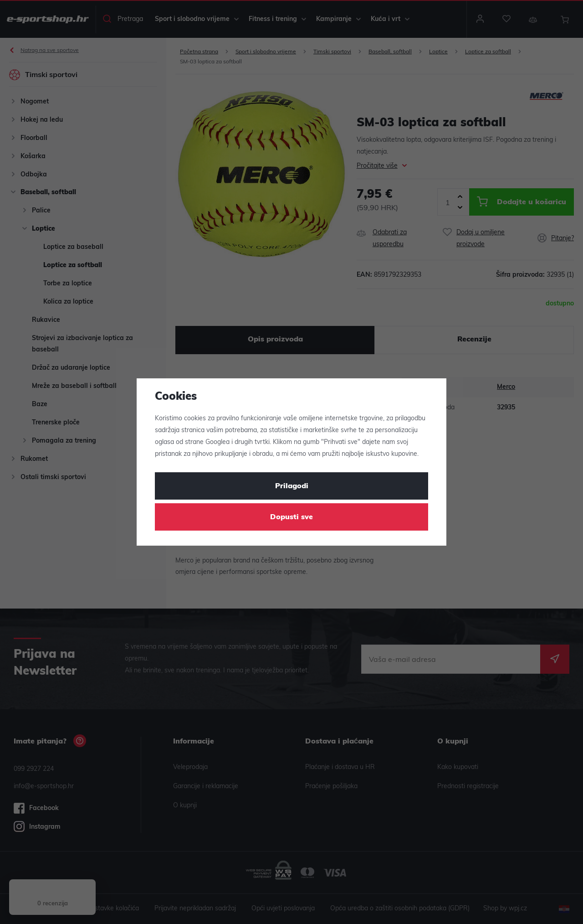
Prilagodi (292, 486)
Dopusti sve (291, 517)
